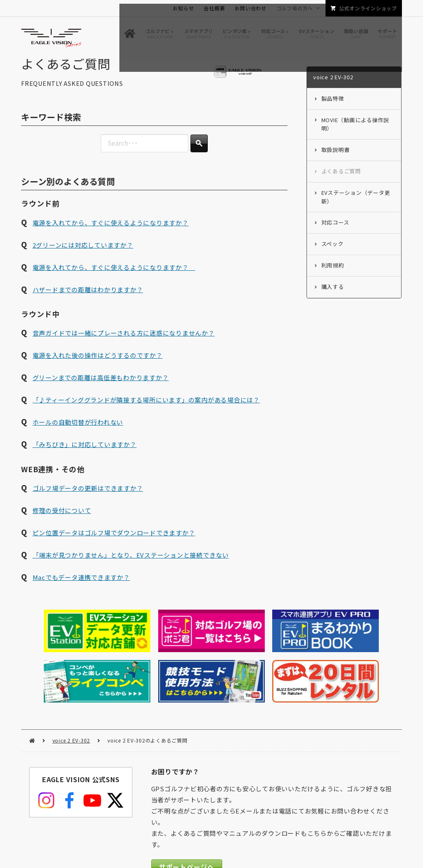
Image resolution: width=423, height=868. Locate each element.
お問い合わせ (251, 8)
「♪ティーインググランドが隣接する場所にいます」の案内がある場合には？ (146, 411)
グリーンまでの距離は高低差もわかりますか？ (101, 389)
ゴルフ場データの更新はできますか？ (88, 499)
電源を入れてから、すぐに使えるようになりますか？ (111, 233)
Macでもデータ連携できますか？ (81, 588)
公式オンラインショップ (368, 8)
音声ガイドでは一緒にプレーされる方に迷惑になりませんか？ (124, 344)
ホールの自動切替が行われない (78, 433)
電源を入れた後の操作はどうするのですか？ (98, 366)
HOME (32, 682)
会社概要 (214, 8)
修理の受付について (62, 522)
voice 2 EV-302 (71, 681)
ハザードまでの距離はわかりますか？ (88, 300)
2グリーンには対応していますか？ (83, 256)
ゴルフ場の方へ (295, 8)
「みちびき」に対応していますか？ (85, 455)
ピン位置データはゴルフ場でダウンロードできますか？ (114, 544)
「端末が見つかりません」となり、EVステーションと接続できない (131, 566)
